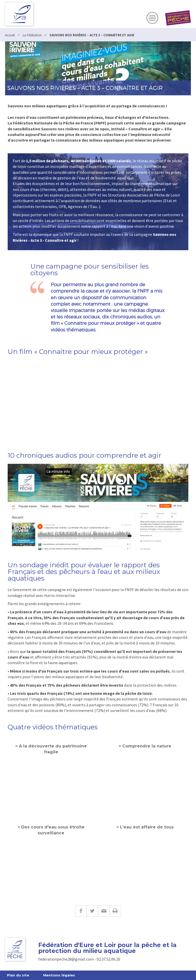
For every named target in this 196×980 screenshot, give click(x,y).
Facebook (81, 911)
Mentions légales (59, 975)
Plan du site (18, 975)
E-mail (104, 911)
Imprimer (115, 911)
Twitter (92, 911)
